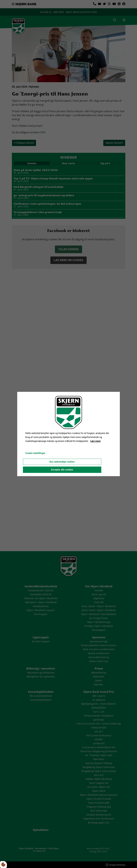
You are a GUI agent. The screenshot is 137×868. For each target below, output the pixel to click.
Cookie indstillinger (35, 453)
